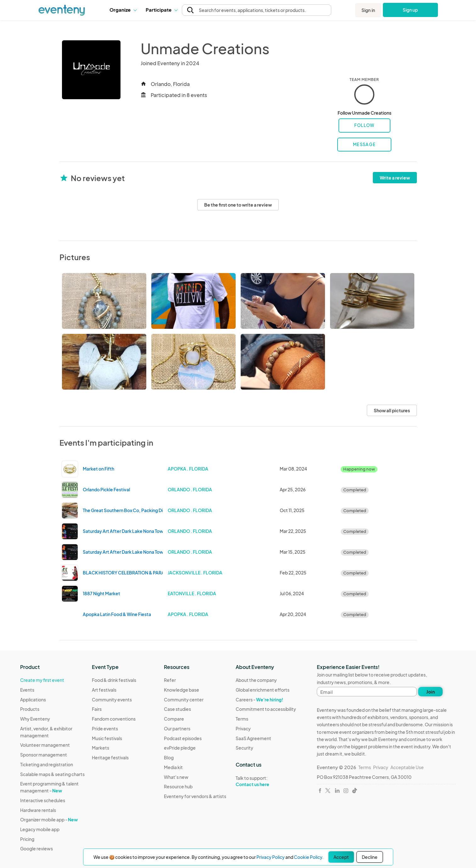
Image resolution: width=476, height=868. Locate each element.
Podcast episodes (183, 738)
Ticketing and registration (47, 764)
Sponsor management (44, 755)
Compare (174, 719)
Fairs (97, 709)
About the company (256, 680)
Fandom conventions (114, 719)
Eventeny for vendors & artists (195, 796)
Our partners (177, 728)
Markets (101, 748)
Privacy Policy (271, 857)
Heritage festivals (110, 757)
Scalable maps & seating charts (52, 774)
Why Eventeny (35, 719)
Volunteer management (45, 745)
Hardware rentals (38, 810)
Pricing (27, 839)
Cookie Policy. (309, 857)
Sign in (368, 10)
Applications (33, 700)
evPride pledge (180, 748)
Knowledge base (182, 690)
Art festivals (104, 690)
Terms (242, 719)
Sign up (410, 10)
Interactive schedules (43, 800)
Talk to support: (266, 781)
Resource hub (178, 786)
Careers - (259, 700)
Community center (184, 700)
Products (30, 709)
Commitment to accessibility (266, 709)
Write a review (395, 178)
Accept (341, 857)
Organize (123, 10)
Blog (169, 757)
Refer (170, 680)
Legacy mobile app (40, 829)
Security (244, 748)
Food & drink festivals (114, 680)
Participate (161, 10)
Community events (112, 700)
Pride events (105, 728)
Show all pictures (392, 410)
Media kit (173, 767)
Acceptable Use (407, 767)
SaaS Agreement (253, 738)
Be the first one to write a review (238, 205)
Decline (370, 857)
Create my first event (42, 680)
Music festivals (107, 738)
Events (27, 690)
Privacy (243, 728)
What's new (176, 777)
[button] (123, 10)
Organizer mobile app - (49, 819)
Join (431, 692)
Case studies (177, 709)
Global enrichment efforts (263, 690)
